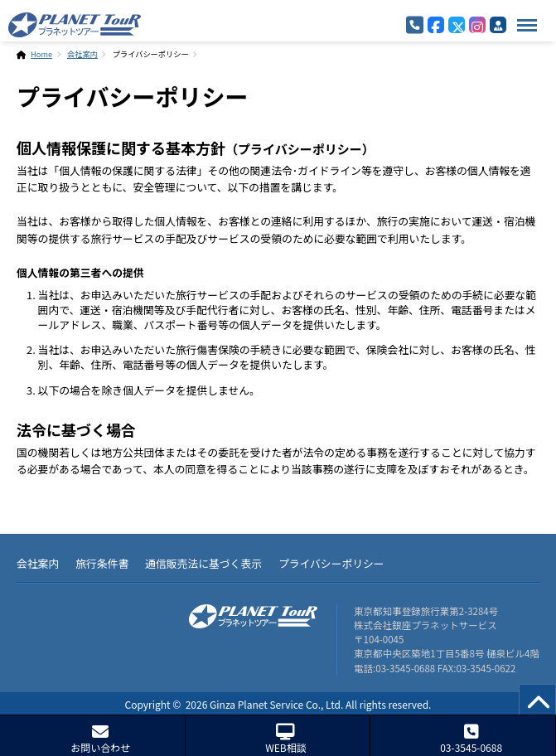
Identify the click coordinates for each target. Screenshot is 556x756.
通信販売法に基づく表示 (203, 563)
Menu (523, 17)
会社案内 (82, 54)
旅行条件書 (102, 563)
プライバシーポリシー (331, 563)
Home (41, 54)
